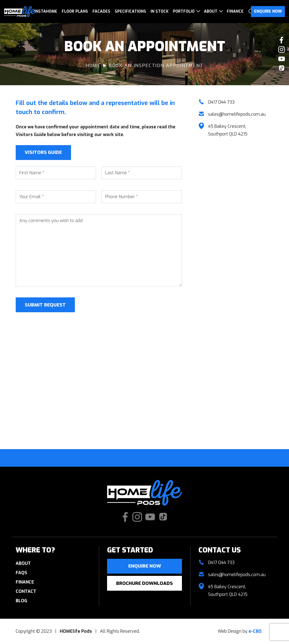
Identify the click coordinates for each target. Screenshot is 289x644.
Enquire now (145, 566)
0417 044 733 (221, 102)
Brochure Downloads (144, 583)
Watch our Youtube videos (282, 59)
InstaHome (46, 11)
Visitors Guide (43, 152)
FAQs (21, 573)
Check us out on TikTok (282, 68)
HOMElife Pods (20, 12)
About (211, 11)
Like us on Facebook (282, 40)
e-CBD (255, 631)
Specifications (130, 11)
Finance (235, 11)
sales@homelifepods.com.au (237, 114)
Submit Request (45, 305)
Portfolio (184, 11)
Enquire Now (268, 11)
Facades (101, 11)
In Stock (160, 11)
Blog (21, 601)
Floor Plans (75, 11)
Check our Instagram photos (282, 49)
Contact (26, 591)
